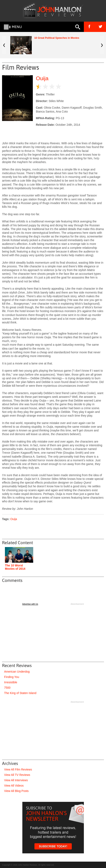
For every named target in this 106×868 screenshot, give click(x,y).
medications (40, 169)
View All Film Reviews (18, 769)
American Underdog (17, 672)
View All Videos (14, 786)
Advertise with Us (30, 604)
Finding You (12, 677)
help (97, 158)
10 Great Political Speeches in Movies (57, 38)
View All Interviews (16, 780)
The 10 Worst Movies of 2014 (15, 567)
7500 (7, 688)
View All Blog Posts (16, 791)
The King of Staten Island (20, 693)
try (48, 349)
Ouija (42, 78)
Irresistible (11, 682)
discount (70, 147)
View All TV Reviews (17, 775)
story (14, 341)
